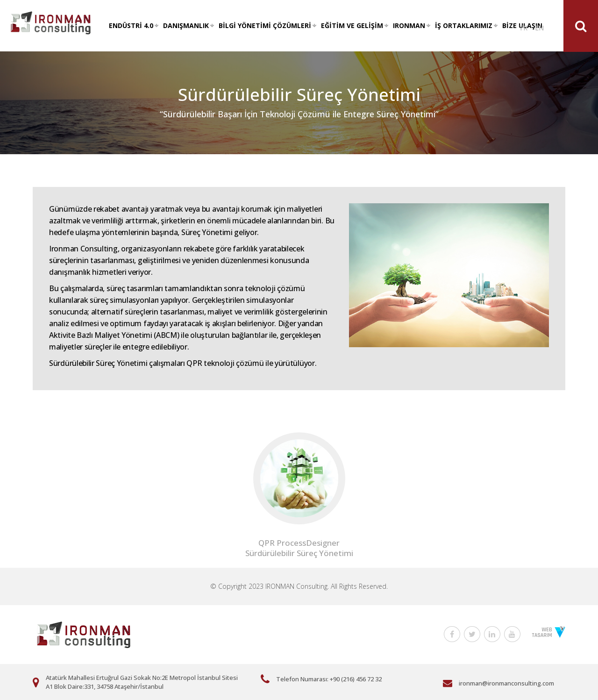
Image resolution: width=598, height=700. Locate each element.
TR (523, 28)
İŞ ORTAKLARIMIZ (464, 25)
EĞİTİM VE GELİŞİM (352, 25)
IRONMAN (409, 25)
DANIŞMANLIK (186, 25)
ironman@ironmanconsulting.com (506, 683)
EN (539, 28)
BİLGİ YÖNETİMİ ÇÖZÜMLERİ (265, 25)
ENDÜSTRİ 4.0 (131, 25)
